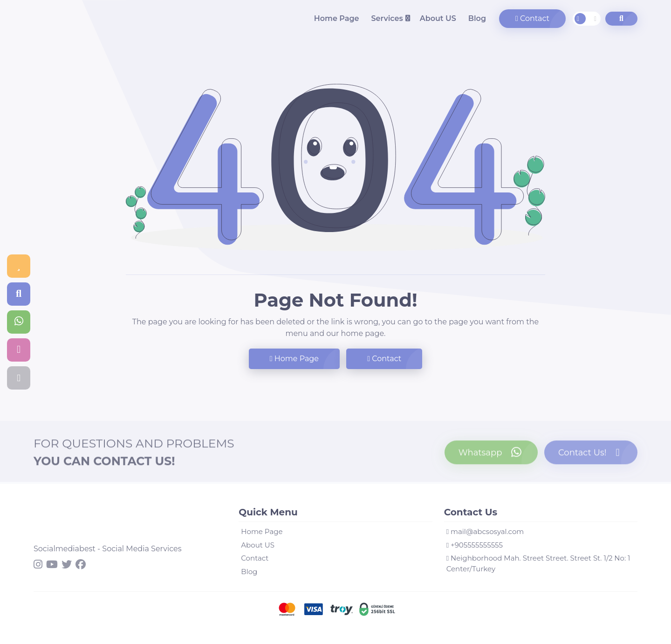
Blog (477, 18)
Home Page (337, 18)
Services (387, 18)
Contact (532, 18)
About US (438, 18)
